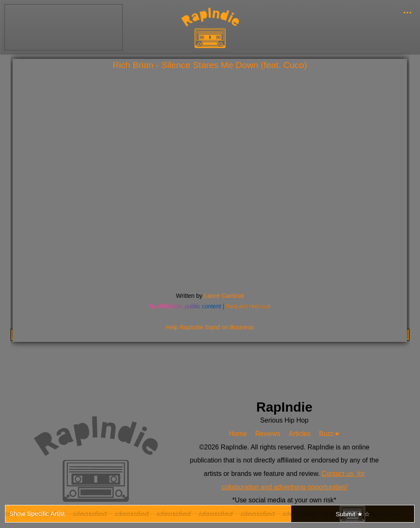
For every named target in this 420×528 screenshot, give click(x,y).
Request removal (248, 306)
